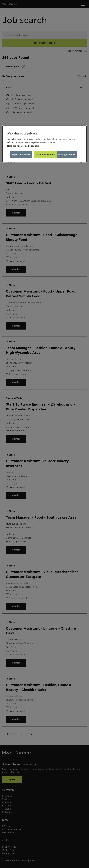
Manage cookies (67, 155)
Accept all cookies (45, 155)
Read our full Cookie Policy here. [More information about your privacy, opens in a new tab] (23, 146)
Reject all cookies (21, 155)
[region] (45, 144)
